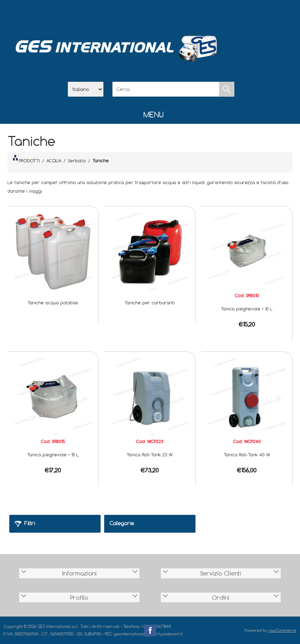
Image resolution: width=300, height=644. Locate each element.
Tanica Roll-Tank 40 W (247, 455)
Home (113, 15)
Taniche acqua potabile (53, 303)
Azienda (132, 15)
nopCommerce (283, 630)
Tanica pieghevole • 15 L (53, 455)
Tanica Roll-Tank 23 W (150, 455)
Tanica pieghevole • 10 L (247, 309)
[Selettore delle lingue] (86, 89)
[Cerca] (166, 89)
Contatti (169, 15)
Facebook (150, 630)
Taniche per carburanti (150, 303)
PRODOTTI (26, 159)
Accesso (187, 15)
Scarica (150, 15)
